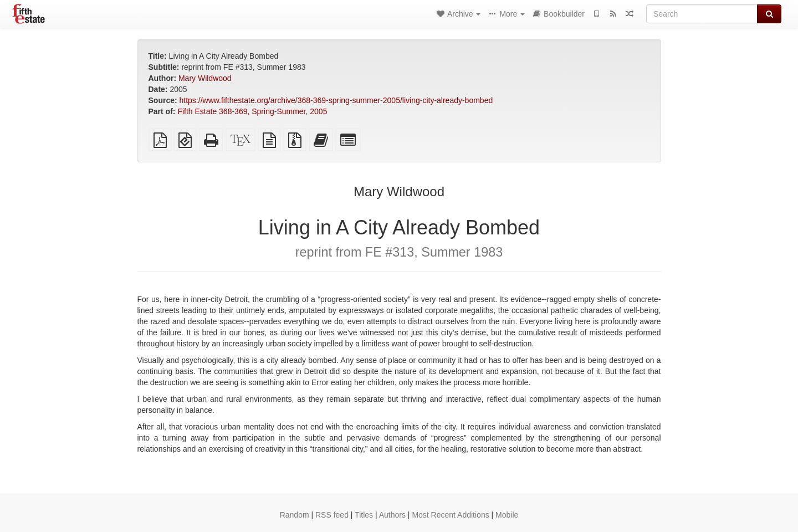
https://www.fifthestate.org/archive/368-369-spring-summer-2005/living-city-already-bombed (336, 100)
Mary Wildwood (205, 78)
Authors (392, 515)
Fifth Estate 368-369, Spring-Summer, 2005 (252, 111)
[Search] (702, 14)
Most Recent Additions (450, 515)
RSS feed (332, 515)
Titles (364, 515)
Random (295, 515)
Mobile (507, 515)
